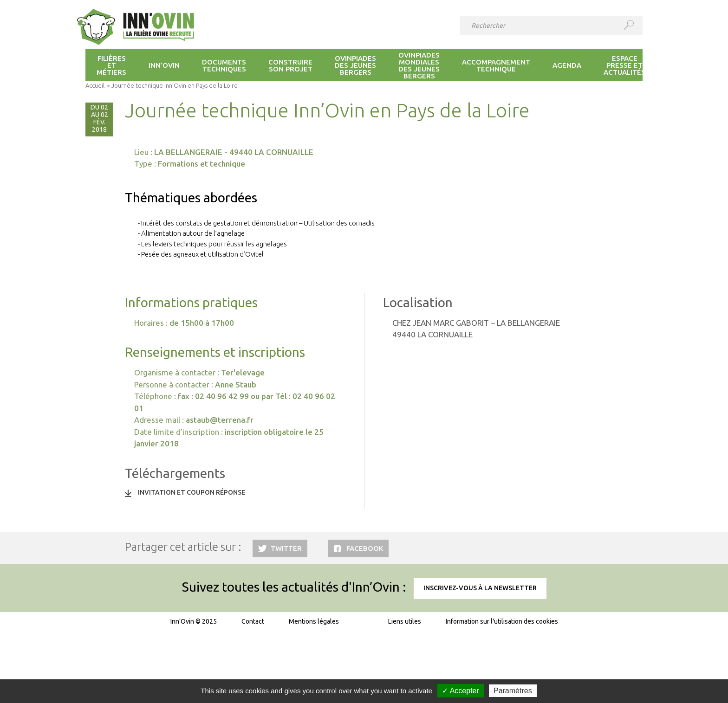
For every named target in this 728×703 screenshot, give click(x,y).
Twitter (286, 548)
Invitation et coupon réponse (192, 492)
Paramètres (513, 691)
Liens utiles (405, 621)
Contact (253, 621)
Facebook (365, 548)
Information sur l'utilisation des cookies (502, 621)
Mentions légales (314, 621)
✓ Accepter (461, 691)
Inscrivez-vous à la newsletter (480, 588)
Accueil (95, 85)
